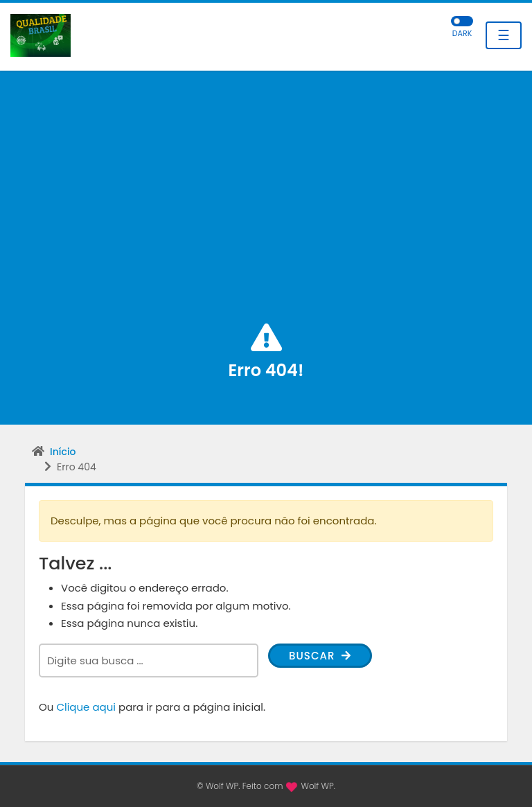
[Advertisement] (266, 216)
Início (63, 452)
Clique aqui (86, 707)
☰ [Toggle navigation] (504, 35)
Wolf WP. (318, 786)
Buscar (320, 656)
